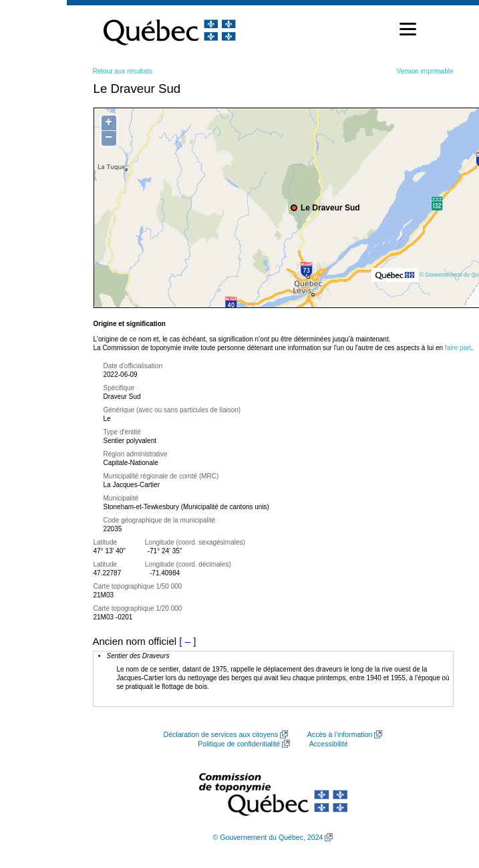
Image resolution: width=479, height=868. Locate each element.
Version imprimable (425, 71)
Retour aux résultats (123, 71)
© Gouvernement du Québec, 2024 (268, 837)
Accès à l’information (340, 734)
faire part (458, 348)
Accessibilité (329, 744)
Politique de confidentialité (239, 744)
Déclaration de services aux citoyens (221, 734)
